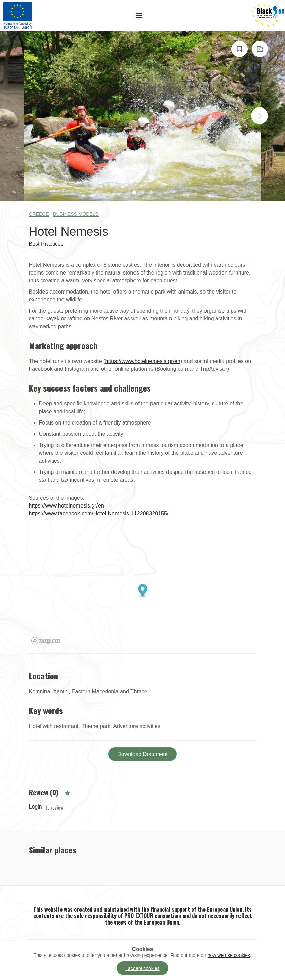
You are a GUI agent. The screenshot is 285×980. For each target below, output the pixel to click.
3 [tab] (152, 193)
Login (35, 807)
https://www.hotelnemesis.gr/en (143, 361)
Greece (39, 214)
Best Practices (46, 244)
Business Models (76, 214)
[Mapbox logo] (46, 641)
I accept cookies (142, 968)
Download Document (142, 754)
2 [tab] (144, 193)
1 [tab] (135, 193)
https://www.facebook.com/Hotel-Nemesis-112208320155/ (99, 513)
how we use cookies (229, 955)
